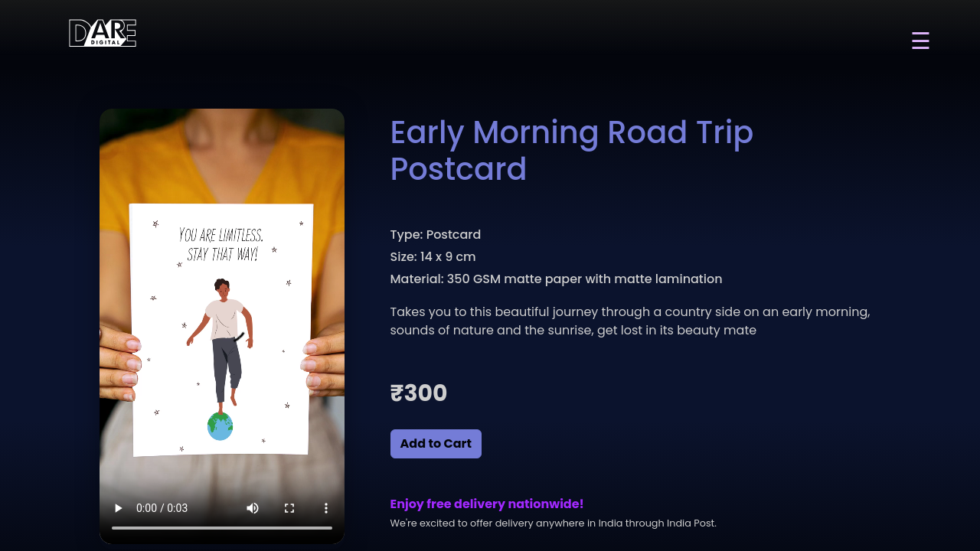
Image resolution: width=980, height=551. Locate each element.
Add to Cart (436, 443)
